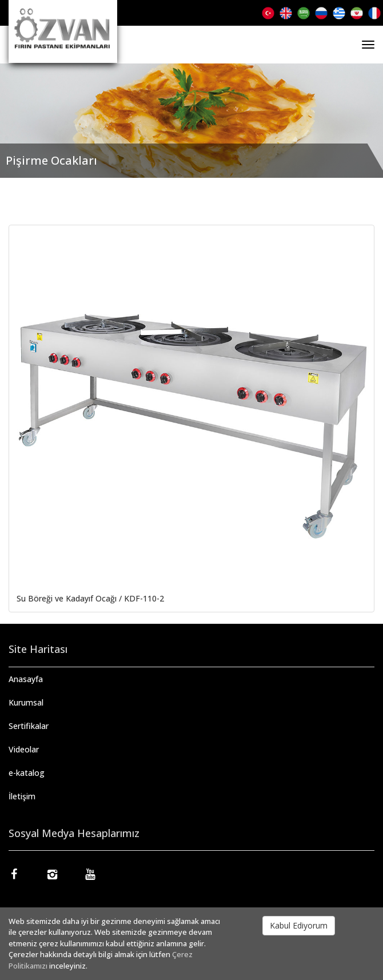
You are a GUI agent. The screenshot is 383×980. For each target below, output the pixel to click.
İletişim (22, 796)
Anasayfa (26, 679)
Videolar (24, 749)
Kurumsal (26, 702)
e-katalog (27, 773)
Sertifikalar (29, 726)
